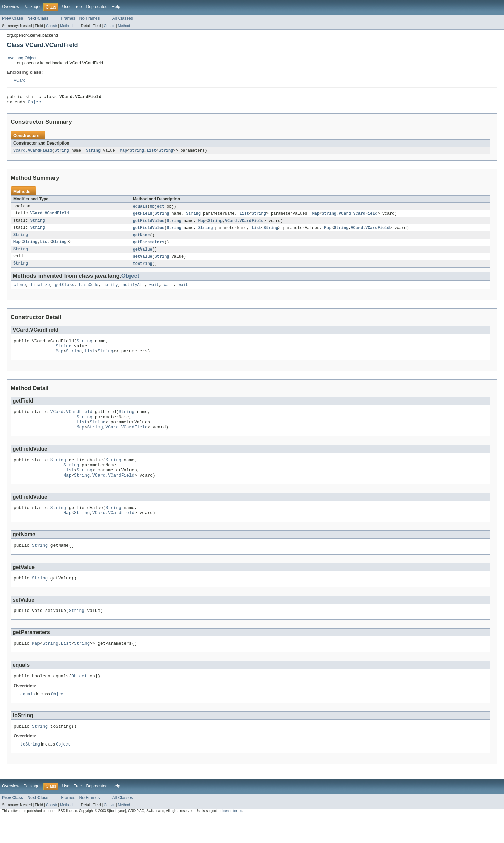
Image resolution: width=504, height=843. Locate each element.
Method (66, 26)
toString (143, 269)
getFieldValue (149, 224)
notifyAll (134, 291)
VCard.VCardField (33, 153)
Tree (78, 7)
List (151, 153)
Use (66, 7)
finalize (40, 291)
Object (36, 104)
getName (141, 239)
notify (111, 291)
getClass (65, 291)
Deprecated (97, 7)
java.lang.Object (22, 58)
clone (20, 291)
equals (140, 209)
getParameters (149, 246)
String (62, 153)
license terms (232, 837)
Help (116, 7)
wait (154, 291)
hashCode (89, 291)
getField (143, 216)
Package (32, 7)
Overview (11, 7)
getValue (143, 254)
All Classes (123, 18)
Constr (51, 26)
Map (124, 153)
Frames (68, 18)
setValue (143, 261)
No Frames (90, 18)
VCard (19, 80)
